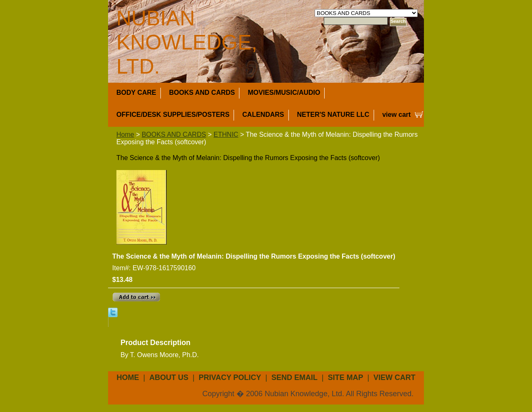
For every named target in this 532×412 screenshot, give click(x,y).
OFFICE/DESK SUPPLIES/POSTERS (173, 115)
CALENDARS (263, 115)
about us (169, 377)
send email (294, 377)
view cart (397, 115)
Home (125, 134)
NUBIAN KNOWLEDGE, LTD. (187, 42)
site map (346, 377)
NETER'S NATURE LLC (333, 115)
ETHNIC (226, 134)
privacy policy (230, 377)
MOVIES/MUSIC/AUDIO (284, 93)
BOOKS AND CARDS (202, 93)
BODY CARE (136, 93)
